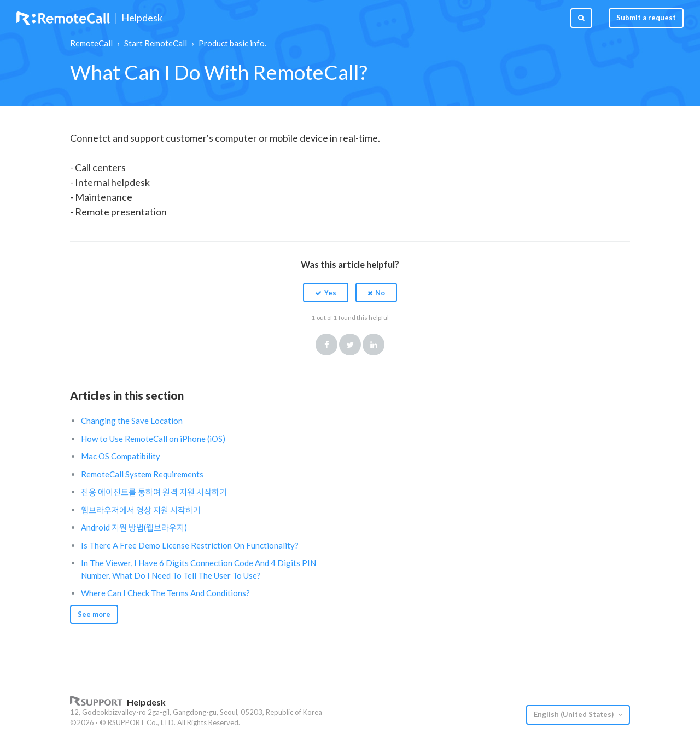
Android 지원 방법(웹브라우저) (134, 527)
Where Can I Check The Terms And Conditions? (165, 593)
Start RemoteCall (156, 43)
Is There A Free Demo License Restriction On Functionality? (190, 545)
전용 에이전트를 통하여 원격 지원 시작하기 (154, 492)
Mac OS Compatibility (121, 456)
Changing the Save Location (132, 421)
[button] (326, 293)
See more (94, 614)
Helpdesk (142, 18)
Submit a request (646, 18)
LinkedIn (374, 345)
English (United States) (574, 714)
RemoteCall (91, 43)
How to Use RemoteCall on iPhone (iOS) (153, 439)
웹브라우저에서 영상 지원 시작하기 (141, 510)
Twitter (350, 345)
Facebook (326, 345)
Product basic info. (232, 43)
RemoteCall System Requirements (142, 474)
